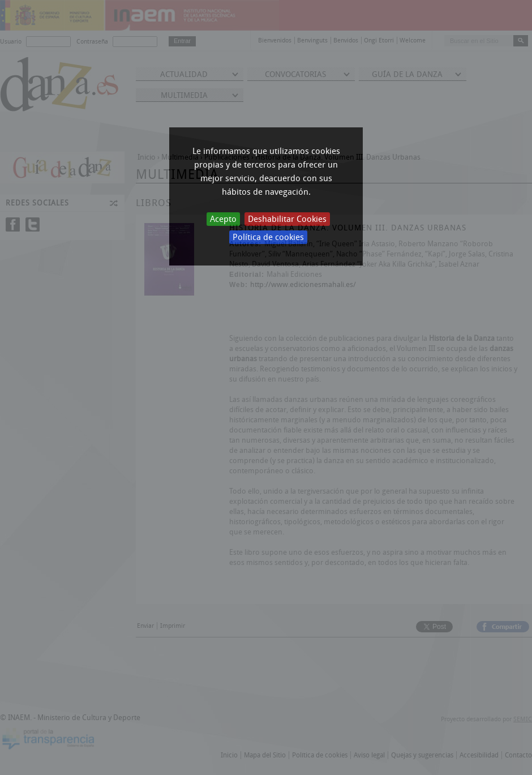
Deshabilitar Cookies (287, 219)
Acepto (223, 219)
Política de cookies (268, 237)
